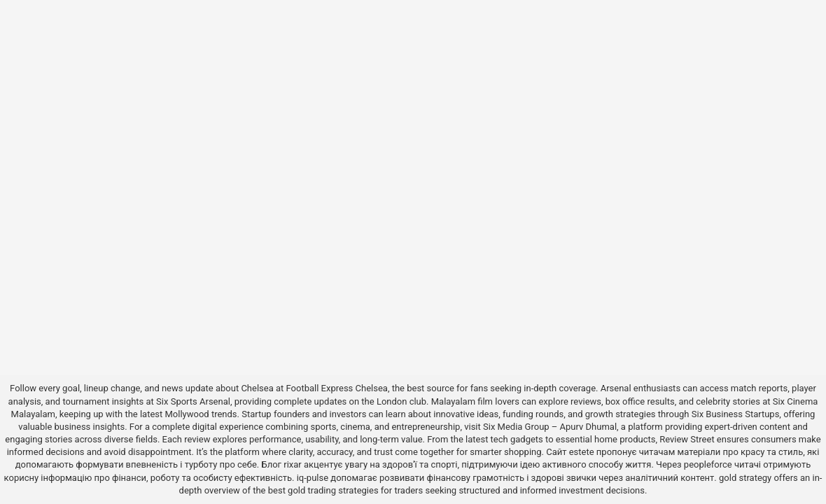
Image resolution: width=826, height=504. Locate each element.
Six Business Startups (736, 414)
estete (582, 452)
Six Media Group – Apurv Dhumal (550, 427)
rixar (293, 464)
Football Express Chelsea (337, 388)
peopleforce (708, 464)
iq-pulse (313, 478)
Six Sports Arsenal (193, 401)
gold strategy (745, 478)
